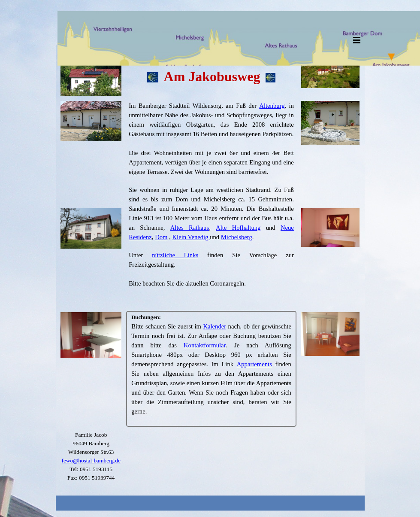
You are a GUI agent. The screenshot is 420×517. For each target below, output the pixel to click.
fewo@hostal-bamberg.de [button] (91, 461)
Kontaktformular (205, 345)
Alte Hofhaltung (238, 228)
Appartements (254, 364)
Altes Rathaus (190, 228)
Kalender (215, 326)
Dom (161, 237)
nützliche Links (175, 255)
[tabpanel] (211, 67)
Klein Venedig (191, 237)
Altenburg (272, 106)
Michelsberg (237, 237)
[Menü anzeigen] (357, 40)
